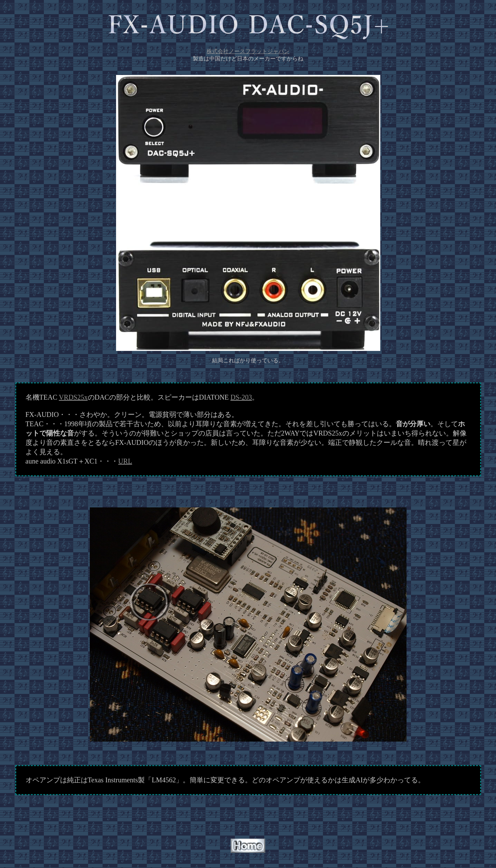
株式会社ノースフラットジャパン (248, 51)
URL (125, 461)
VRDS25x (73, 397)
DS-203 (241, 397)
